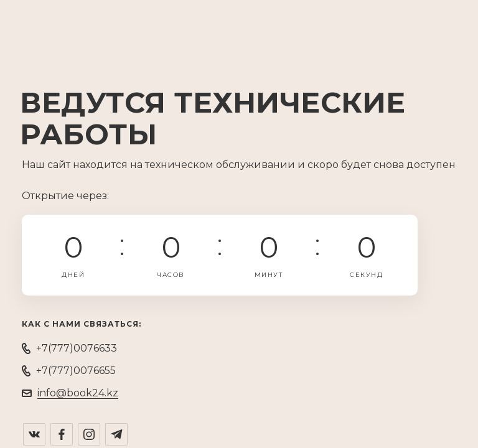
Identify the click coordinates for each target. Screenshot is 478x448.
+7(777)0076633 (77, 348)
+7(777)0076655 (76, 371)
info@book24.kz (78, 393)
